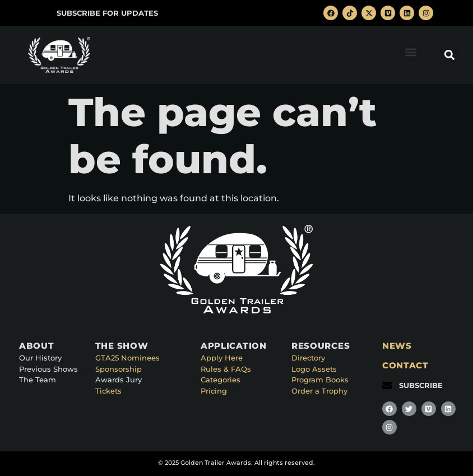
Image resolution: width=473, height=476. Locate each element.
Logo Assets (314, 369)
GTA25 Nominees (127, 358)
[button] (411, 52)
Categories (221, 380)
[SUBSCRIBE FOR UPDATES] (45, 13)
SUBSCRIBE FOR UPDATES (107, 13)
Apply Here (222, 358)
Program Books (320, 380)
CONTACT (405, 365)
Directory (308, 358)
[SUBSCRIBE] (387, 385)
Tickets (108, 391)
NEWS (397, 346)
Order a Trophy (319, 391)
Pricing (214, 391)
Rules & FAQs (226, 369)
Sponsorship (119, 369)
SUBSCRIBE (421, 385)
